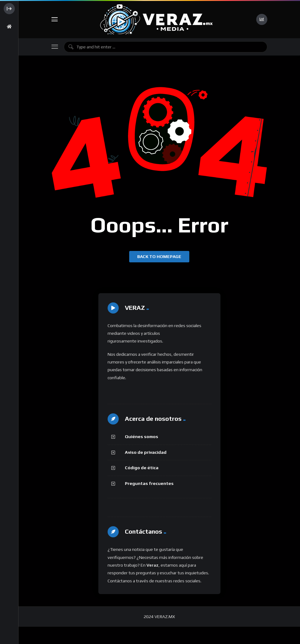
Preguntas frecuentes (149, 483)
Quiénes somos (142, 437)
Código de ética (142, 468)
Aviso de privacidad (146, 452)
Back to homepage (159, 256)
